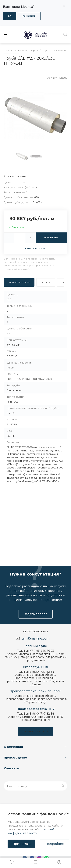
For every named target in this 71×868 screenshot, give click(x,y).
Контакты (12, 768)
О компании (13, 747)
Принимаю (21, 844)
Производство (15, 757)
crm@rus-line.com (36, 638)
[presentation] (68, 282)
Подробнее (55, 844)
